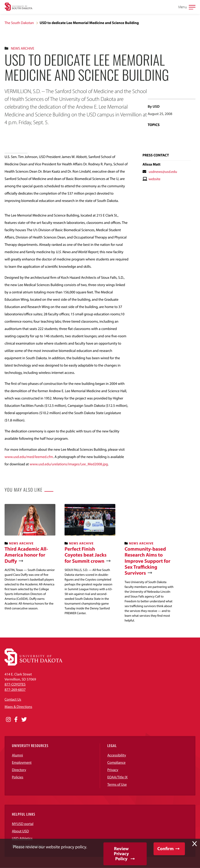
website (154, 179)
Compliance (116, 763)
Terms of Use (117, 785)
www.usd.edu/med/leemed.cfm (29, 457)
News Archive (22, 48)
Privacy (113, 770)
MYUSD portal (23, 824)
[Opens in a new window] (8, 720)
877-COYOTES (15, 684)
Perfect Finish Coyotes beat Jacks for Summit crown (85, 555)
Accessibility (117, 755)
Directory (19, 770)
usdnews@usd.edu (163, 172)
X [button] (195, 844)
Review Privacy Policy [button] (121, 854)
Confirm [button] (166, 849)
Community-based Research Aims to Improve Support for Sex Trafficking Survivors (147, 561)
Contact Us (13, 699)
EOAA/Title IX (118, 777)
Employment (22, 763)
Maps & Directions (18, 707)
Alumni (17, 755)
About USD (20, 831)
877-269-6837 (15, 690)
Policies (18, 777)
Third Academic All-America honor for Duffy (26, 555)
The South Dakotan (19, 23)
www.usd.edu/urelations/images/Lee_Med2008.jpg (69, 464)
